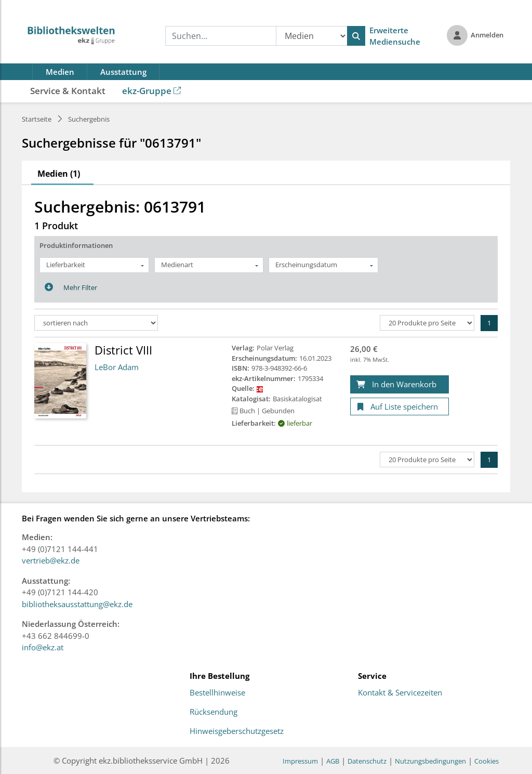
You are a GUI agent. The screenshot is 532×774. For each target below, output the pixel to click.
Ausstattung (123, 72)
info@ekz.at (43, 647)
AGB (333, 761)
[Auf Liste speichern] (400, 407)
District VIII (123, 350)
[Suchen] (356, 36)
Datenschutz (367, 761)
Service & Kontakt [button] (68, 91)
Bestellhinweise (217, 693)
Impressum (300, 761)
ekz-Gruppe (151, 91)
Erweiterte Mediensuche (395, 36)
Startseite (37, 119)
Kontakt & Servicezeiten (400, 693)
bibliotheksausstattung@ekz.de (77, 604)
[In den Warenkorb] (400, 384)
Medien (60, 72)
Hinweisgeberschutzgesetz (237, 731)
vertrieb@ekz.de (51, 560)
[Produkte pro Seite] (427, 323)
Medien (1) (59, 174)
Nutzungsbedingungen (430, 761)
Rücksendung (214, 712)
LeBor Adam (117, 367)
